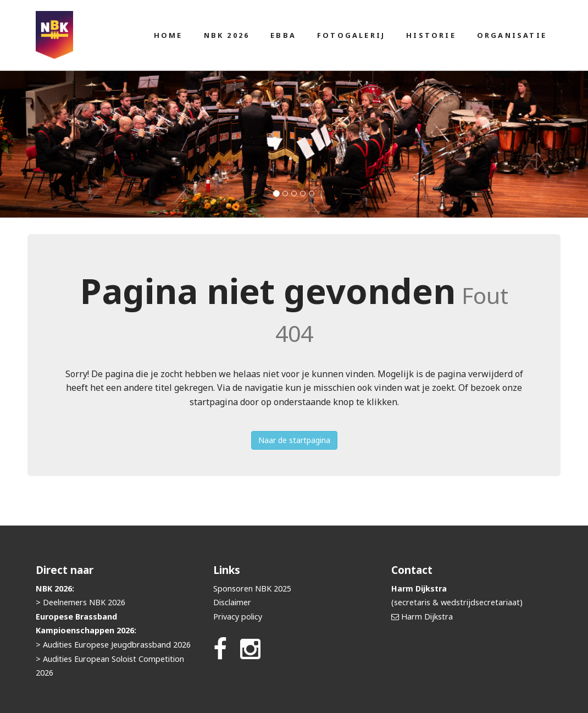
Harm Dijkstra (427, 617)
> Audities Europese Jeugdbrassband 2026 (113, 645)
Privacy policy (238, 617)
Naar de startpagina (294, 440)
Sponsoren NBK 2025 (252, 588)
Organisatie (512, 35)
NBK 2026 (227, 35)
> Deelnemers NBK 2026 (81, 602)
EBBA (283, 35)
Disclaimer (232, 602)
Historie (431, 35)
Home (168, 35)
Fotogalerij (351, 35)
